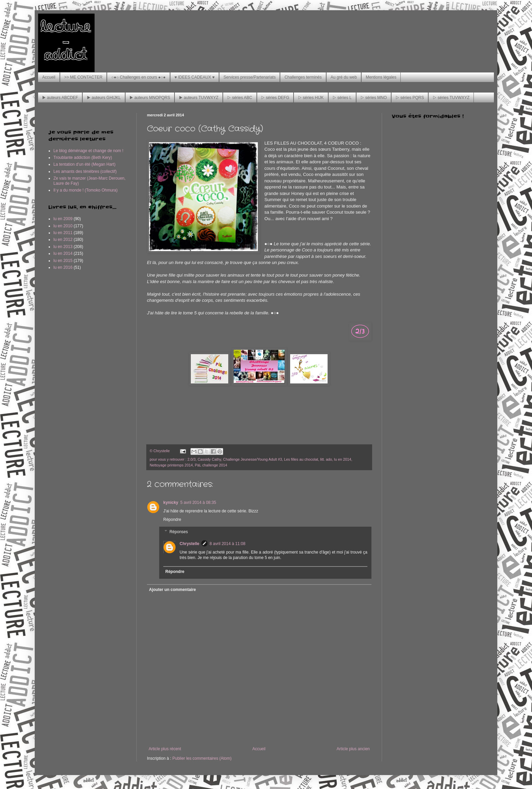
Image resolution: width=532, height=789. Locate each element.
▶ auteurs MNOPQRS (150, 98)
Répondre (172, 520)
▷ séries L (342, 98)
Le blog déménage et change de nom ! (88, 151)
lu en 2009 (63, 219)
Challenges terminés (303, 77)
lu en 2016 (63, 267)
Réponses (179, 532)
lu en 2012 (63, 240)
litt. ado (326, 459)
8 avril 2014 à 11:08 (227, 544)
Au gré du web (344, 77)
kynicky (171, 503)
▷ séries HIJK (311, 98)
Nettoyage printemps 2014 (171, 465)
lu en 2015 (63, 261)
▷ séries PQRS (410, 98)
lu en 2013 (63, 247)
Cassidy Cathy (209, 459)
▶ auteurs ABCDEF (60, 98)
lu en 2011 (63, 233)
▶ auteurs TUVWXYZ (199, 98)
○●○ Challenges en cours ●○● (138, 77)
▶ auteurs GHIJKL (104, 98)
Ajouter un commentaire (172, 590)
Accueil (49, 77)
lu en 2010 (63, 226)
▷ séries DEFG (275, 98)
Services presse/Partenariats (250, 77)
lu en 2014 (343, 459)
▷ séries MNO (374, 98)
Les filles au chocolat (301, 459)
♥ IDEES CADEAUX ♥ (195, 77)
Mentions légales (381, 77)
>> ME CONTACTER (83, 77)
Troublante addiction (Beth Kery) (83, 158)
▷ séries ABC (240, 98)
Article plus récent (165, 749)
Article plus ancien (353, 749)
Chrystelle (189, 544)
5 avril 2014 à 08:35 (198, 503)
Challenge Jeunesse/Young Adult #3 (253, 459)
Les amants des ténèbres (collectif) (85, 171)
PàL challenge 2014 (211, 465)
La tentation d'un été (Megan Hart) (84, 164)
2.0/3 (192, 459)
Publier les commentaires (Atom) (202, 758)
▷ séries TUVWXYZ (451, 98)
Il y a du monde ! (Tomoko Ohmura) (86, 190)
